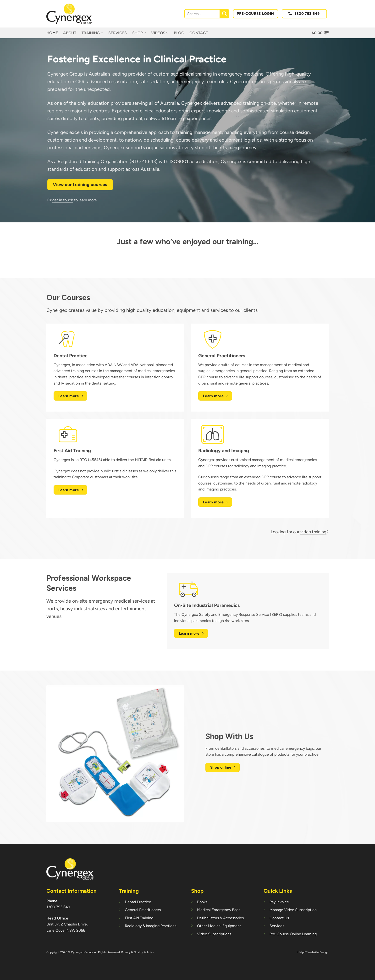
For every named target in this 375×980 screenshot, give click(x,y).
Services (118, 33)
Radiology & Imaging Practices (151, 926)
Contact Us (279, 918)
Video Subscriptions (214, 934)
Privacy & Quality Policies (138, 952)
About (70, 33)
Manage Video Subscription (293, 910)
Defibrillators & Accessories (220, 918)
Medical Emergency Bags (219, 910)
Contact (199, 33)
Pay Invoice (279, 902)
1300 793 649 (58, 907)
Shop (139, 33)
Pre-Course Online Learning (293, 934)
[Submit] (225, 14)
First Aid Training (139, 918)
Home (52, 33)
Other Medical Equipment (219, 926)
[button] (320, 33)
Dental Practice (138, 902)
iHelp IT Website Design (313, 952)
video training (313, 532)
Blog (179, 33)
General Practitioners (143, 910)
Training (92, 33)
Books (202, 902)
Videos (160, 33)
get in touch (57, 200)
